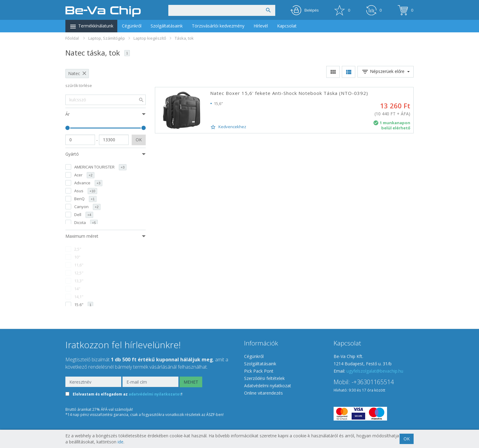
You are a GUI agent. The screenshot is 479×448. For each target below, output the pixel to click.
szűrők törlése (79, 86)
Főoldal (72, 38)
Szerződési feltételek (264, 378)
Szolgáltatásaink (167, 26)
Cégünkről (132, 26)
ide (121, 442)
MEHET (191, 382)
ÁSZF (210, 415)
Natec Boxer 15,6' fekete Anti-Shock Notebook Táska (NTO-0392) (289, 93)
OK (139, 140)
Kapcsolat (287, 26)
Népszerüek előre (386, 72)
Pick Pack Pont (259, 371)
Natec (74, 73)
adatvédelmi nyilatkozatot (155, 394)
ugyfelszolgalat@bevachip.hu (375, 371)
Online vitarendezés (263, 393)
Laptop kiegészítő (150, 38)
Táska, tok (184, 38)
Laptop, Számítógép (107, 38)
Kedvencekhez (228, 127)
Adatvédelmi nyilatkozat (268, 386)
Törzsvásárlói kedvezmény (218, 26)
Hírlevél (261, 26)
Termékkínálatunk (91, 27)
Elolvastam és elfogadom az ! (128, 394)
